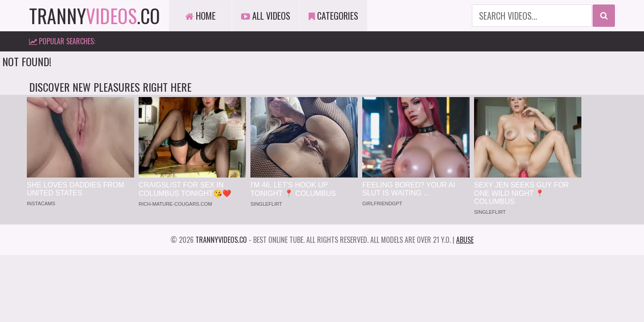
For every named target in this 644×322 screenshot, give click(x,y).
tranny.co (95, 16)
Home (200, 16)
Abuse (465, 240)
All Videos (266, 16)
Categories (333, 16)
